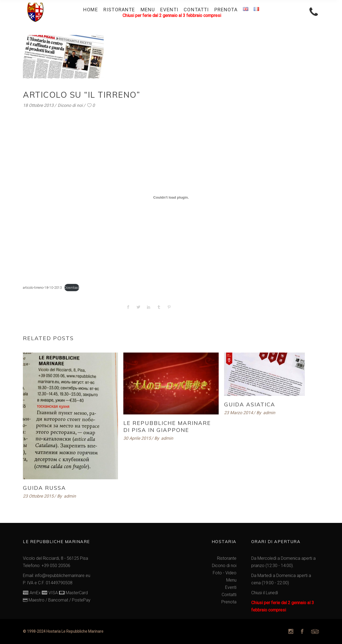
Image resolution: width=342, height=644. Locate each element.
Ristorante (227, 558)
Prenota (229, 602)
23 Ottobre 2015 (38, 496)
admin (70, 496)
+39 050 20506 (56, 566)
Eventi (231, 587)
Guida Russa (44, 488)
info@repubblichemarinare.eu (63, 576)
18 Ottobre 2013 (38, 105)
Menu (231, 580)
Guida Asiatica (250, 404)
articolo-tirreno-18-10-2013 (42, 288)
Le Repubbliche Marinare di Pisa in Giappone (167, 426)
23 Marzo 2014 (238, 413)
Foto (217, 573)
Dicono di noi (70, 105)
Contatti (229, 595)
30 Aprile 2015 (137, 438)
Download (72, 288)
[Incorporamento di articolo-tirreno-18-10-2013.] (171, 197)
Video (231, 573)
